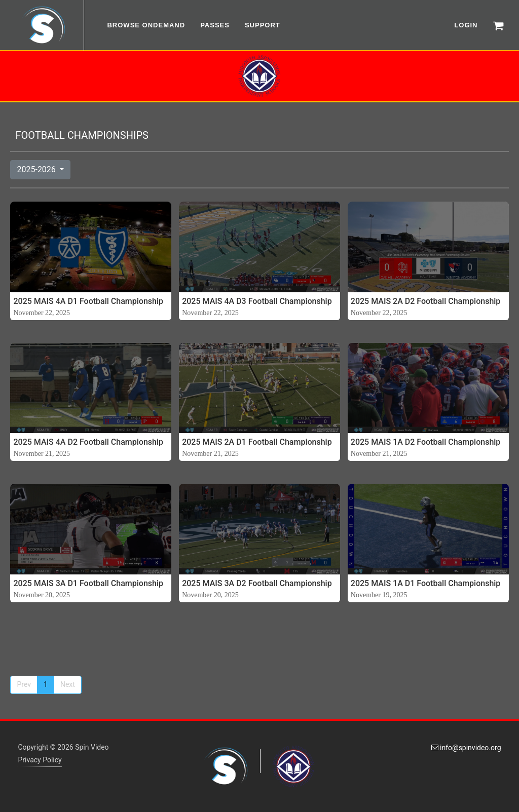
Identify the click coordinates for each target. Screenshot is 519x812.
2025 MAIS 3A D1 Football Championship (88, 583)
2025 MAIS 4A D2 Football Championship (88, 442)
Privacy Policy (40, 760)
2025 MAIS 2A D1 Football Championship (257, 442)
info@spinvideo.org (466, 748)
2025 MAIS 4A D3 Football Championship (257, 301)
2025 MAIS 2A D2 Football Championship (426, 301)
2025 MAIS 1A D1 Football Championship (426, 583)
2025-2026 (37, 169)
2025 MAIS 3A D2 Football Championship (257, 583)
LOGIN (466, 25)
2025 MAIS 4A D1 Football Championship (88, 301)
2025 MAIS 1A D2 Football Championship (426, 442)
